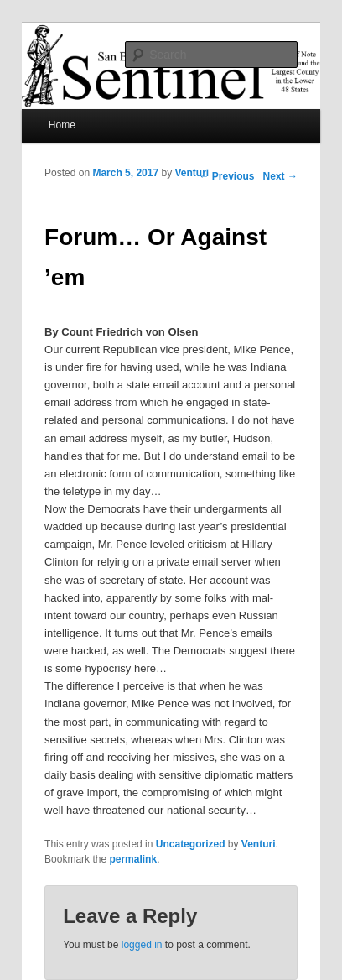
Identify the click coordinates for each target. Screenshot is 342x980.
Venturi (192, 173)
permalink (133, 859)
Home (62, 125)
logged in (142, 945)
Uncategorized (191, 844)
